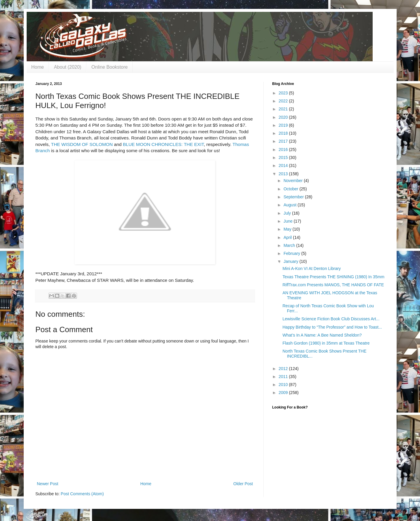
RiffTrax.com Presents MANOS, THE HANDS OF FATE (333, 285)
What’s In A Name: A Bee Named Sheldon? (322, 335)
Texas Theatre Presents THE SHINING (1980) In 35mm (333, 277)
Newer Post (48, 484)
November (294, 181)
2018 (284, 133)
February (292, 253)
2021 (284, 109)
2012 (284, 369)
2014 (284, 165)
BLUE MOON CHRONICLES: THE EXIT (163, 144)
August (291, 205)
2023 (284, 93)
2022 (284, 101)
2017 (284, 141)
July (288, 213)
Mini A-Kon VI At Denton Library (312, 268)
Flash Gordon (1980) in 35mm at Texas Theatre (326, 343)
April (288, 237)
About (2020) (68, 67)
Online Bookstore (110, 67)
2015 (284, 157)
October (292, 189)
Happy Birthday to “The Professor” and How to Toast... (332, 327)
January (292, 261)
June (289, 221)
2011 (284, 377)
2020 (284, 117)
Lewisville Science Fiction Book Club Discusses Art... (331, 319)
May (288, 229)
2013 (284, 174)
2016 (284, 149)
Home (38, 67)
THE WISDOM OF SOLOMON (82, 144)
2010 (284, 385)
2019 (284, 125)
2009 (284, 393)
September (294, 197)
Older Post (243, 484)
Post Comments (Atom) (82, 494)
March (290, 245)
